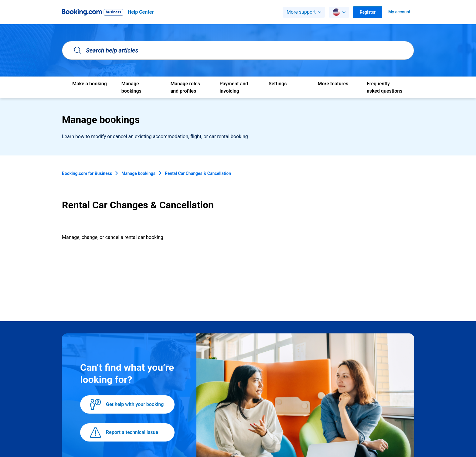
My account (399, 12)
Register (368, 12)
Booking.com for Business (87, 173)
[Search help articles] (238, 50)
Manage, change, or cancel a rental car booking (113, 237)
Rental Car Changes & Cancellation (198, 173)
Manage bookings (138, 173)
